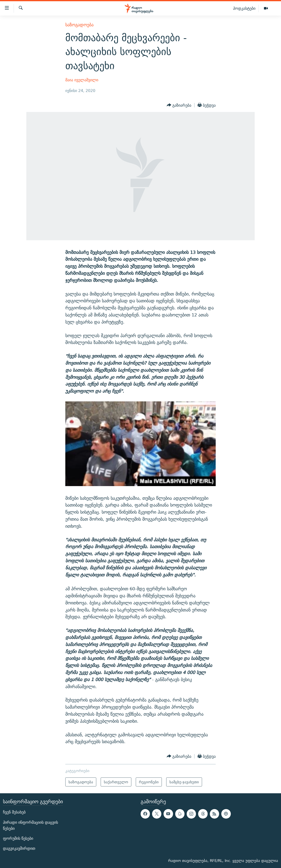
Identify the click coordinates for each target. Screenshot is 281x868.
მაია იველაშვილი (82, 80)
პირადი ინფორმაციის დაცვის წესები (30, 825)
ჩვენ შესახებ (14, 812)
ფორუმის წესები (18, 838)
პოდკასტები (244, 8)
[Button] (179, 105)
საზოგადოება (79, 25)
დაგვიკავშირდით (19, 848)
